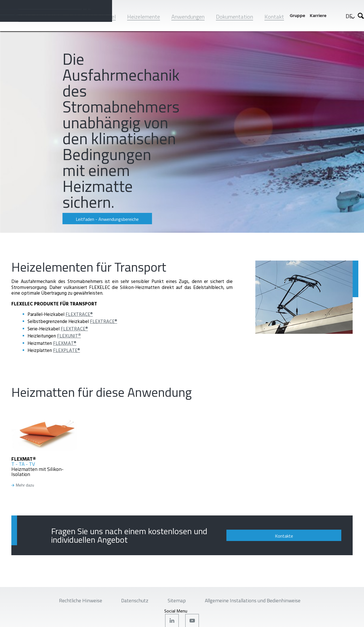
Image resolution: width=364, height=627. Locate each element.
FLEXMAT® (65, 343)
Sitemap (177, 601)
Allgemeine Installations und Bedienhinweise (259, 601)
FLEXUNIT (69, 336)
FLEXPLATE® (67, 350)
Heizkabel (104, 17)
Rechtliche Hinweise (72, 601)
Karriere (318, 15)
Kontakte (305, 536)
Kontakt (274, 17)
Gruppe (297, 15)
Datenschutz (131, 601)
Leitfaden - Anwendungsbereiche (101, 219)
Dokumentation (234, 17)
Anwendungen (188, 17)
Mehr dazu (25, 485)
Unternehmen (65, 17)
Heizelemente (144, 17)
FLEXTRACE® (79, 314)
